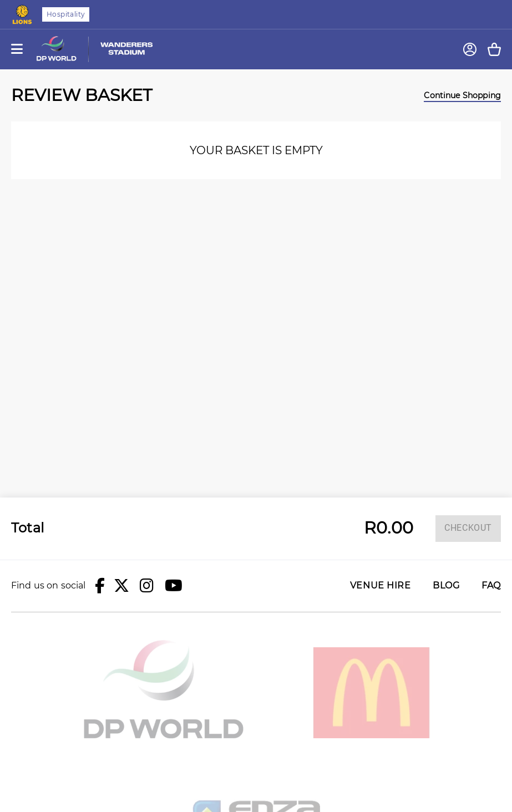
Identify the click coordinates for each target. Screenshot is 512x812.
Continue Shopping (462, 95)
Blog (446, 586)
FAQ (491, 586)
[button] (100, 586)
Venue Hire (380, 586)
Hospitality (66, 14)
